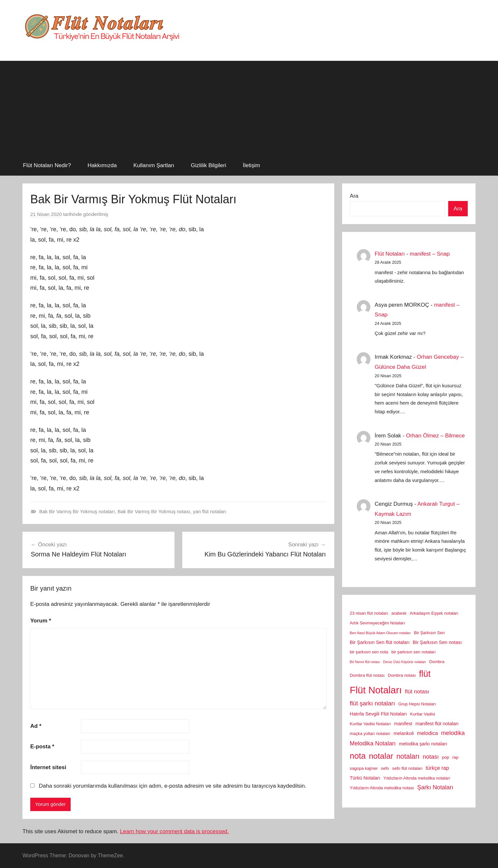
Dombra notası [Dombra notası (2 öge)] (402, 675)
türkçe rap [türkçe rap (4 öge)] (437, 768)
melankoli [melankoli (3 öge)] (404, 733)
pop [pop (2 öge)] (446, 757)
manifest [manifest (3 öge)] (403, 724)
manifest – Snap (430, 254)
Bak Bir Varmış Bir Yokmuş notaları (77, 511)
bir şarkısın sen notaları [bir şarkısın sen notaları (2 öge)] (413, 652)
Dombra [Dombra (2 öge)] (437, 662)
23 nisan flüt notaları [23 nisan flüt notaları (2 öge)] (369, 613)
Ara (354, 196)
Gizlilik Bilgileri (208, 165)
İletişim (251, 165)
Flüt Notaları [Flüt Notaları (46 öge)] (376, 690)
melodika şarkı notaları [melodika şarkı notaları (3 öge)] (423, 744)
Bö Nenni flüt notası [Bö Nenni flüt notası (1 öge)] (365, 662)
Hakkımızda (102, 165)
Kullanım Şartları (154, 165)
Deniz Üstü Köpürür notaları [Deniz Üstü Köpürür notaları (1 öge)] (405, 662)
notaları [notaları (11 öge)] (408, 756)
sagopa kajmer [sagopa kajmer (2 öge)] (364, 768)
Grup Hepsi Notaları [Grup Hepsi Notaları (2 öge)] (417, 704)
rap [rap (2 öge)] (456, 757)
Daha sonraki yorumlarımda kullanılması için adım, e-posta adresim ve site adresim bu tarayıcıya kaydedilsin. (173, 786)
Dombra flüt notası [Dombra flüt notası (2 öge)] (367, 675)
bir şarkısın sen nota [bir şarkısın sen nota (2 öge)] (369, 652)
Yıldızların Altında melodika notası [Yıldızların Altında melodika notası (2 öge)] (382, 788)
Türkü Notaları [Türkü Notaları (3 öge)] (365, 778)
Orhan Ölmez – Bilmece (435, 436)
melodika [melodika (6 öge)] (453, 733)
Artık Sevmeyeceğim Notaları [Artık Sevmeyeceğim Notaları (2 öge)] (378, 623)
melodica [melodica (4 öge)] (427, 733)
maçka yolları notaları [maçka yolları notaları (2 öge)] (370, 734)
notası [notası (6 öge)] (431, 757)
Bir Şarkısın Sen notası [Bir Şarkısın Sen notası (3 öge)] (437, 642)
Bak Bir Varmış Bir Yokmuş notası (154, 511)
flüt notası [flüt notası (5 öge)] (417, 691)
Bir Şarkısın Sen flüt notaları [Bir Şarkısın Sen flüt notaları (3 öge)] (380, 642)
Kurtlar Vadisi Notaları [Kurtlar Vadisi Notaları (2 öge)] (371, 724)
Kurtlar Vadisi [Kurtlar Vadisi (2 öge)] (423, 714)
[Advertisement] (249, 106)
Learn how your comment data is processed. (175, 831)
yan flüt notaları (210, 511)
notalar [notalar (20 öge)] (381, 756)
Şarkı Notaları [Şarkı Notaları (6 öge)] (435, 787)
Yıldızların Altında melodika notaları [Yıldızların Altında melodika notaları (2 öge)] (417, 778)
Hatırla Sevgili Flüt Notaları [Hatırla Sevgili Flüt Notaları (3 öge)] (378, 714)
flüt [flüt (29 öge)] (425, 674)
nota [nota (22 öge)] (358, 756)
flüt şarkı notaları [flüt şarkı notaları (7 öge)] (373, 703)
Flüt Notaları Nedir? (47, 165)
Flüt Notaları (390, 254)
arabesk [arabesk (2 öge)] (399, 613)
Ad (36, 726)
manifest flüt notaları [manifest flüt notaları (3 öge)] (437, 724)
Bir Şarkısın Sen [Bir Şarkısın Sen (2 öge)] (429, 633)
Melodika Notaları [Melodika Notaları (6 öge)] (373, 743)
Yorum (41, 621)
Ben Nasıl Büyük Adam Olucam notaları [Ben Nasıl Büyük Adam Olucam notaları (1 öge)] (380, 633)
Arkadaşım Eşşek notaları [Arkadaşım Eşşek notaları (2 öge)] (434, 613)
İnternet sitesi (48, 767)
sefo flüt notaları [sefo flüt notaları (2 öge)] (407, 768)
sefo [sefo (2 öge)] (385, 768)
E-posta (42, 747)
